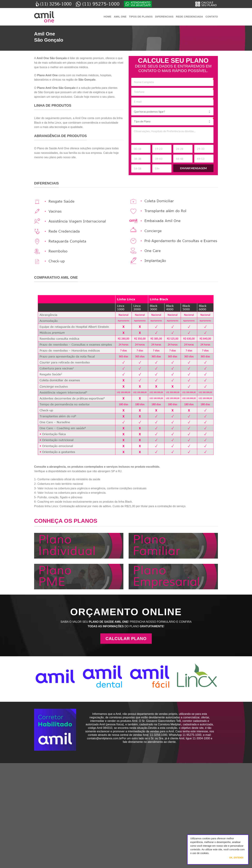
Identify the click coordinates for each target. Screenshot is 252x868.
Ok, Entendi (236, 858)
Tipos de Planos (141, 17)
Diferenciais (164, 17)
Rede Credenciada (189, 17)
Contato (212, 17)
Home (107, 17)
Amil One (120, 17)
